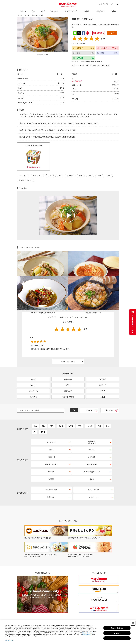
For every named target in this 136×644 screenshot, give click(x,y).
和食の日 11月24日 (26, 180)
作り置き (70, 175)
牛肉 (35, 410)
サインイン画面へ (68, 295)
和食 (59, 175)
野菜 (108, 65)
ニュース (23, 10)
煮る (94, 65)
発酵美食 (86, 10)
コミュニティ (54, 10)
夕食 (99, 175)
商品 (33, 10)
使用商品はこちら (42, 54)
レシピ (42, 10)
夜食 (109, 175)
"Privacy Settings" (87, 633)
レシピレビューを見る (79, 43)
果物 (108, 410)
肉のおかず (23, 175)
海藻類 (71, 410)
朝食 (81, 175)
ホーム (20, 15)
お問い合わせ (99, 10)
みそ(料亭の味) (78, 81)
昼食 (90, 175)
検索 (118, 4)
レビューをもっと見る (68, 335)
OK (117, 638)
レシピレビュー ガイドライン (111, 278)
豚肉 (103, 65)
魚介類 (61, 410)
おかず (82, 65)
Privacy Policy (9, 640)
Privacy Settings (117, 628)
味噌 (50, 175)
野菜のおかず (37, 175)
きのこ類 (89, 410)
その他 (43, 416)
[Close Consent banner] (133, 623)
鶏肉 (52, 410)
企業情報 (113, 10)
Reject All (117, 633)
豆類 (99, 410)
